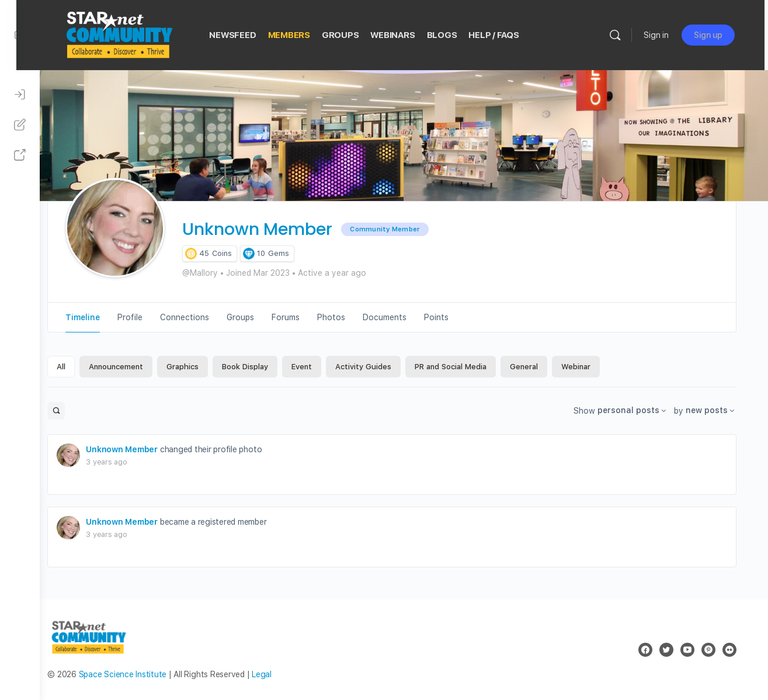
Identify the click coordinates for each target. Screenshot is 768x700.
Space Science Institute (138, 674)
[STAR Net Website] (20, 155)
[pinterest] (717, 650)
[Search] (625, 35)
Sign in (666, 35)
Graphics (198, 367)
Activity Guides (379, 367)
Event (317, 367)
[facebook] (654, 650)
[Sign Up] (20, 125)
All (77, 367)
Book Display (261, 367)
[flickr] (738, 650)
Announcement (132, 367)
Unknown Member (138, 449)
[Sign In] (20, 95)
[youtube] (696, 650)
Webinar (592, 367)
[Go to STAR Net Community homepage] (136, 34)
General (540, 367)
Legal (277, 674)
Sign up (718, 35)
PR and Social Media (466, 367)
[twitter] (675, 650)
